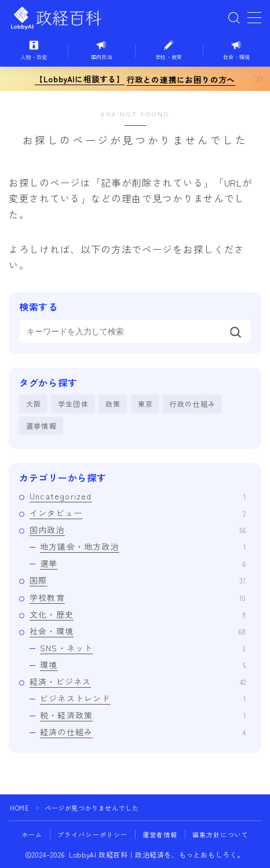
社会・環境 (138, 631)
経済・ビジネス (138, 681)
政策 (113, 404)
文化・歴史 (138, 614)
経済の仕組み (143, 732)
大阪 (34, 404)
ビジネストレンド (143, 698)
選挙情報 (41, 426)
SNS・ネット (143, 648)
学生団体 (73, 404)
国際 (138, 580)
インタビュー (138, 513)
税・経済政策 (143, 715)
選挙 (143, 563)
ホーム (32, 834)
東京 (145, 404)
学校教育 (138, 597)
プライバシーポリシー (93, 834)
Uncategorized (138, 496)
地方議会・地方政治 (143, 546)
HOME (19, 808)
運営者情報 (160, 834)
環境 (143, 665)
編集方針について (221, 834)
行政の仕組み (193, 404)
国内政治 (138, 530)
